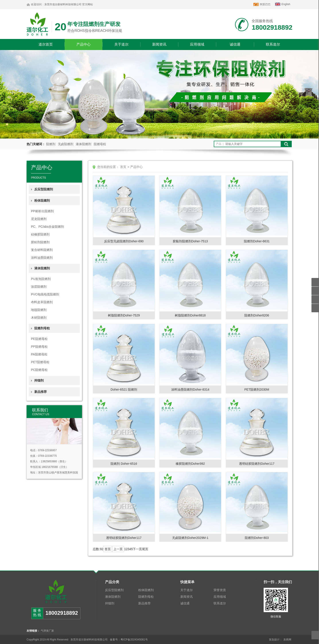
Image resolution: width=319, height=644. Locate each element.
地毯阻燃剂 (39, 310)
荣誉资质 (220, 590)
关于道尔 (121, 44)
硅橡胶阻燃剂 (40, 234)
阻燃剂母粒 (146, 597)
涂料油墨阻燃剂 (42, 258)
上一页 (118, 549)
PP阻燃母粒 (39, 347)
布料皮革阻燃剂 (42, 302)
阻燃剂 (51, 144)
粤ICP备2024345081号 (134, 640)
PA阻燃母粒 (39, 354)
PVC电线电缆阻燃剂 (45, 294)
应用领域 (197, 44)
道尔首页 (46, 44)
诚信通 (235, 44)
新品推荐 (41, 392)
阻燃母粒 (100, 144)
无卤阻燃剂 (66, 144)
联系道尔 (273, 44)
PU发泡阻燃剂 (41, 279)
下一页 (137, 549)
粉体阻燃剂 (146, 590)
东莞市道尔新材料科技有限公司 (63, 4)
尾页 (145, 549)
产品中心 (84, 44)
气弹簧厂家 (47, 631)
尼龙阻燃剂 (39, 219)
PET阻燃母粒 (40, 362)
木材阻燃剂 (39, 318)
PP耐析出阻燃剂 (42, 211)
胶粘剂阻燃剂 (40, 242)
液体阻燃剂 (84, 144)
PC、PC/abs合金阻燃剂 (48, 227)
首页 (123, 167)
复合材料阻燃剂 (42, 250)
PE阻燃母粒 (39, 339)
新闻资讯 (159, 44)
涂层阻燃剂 (39, 287)
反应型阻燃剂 (44, 189)
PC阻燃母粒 (39, 370)
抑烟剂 (39, 380)
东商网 (287, 640)
